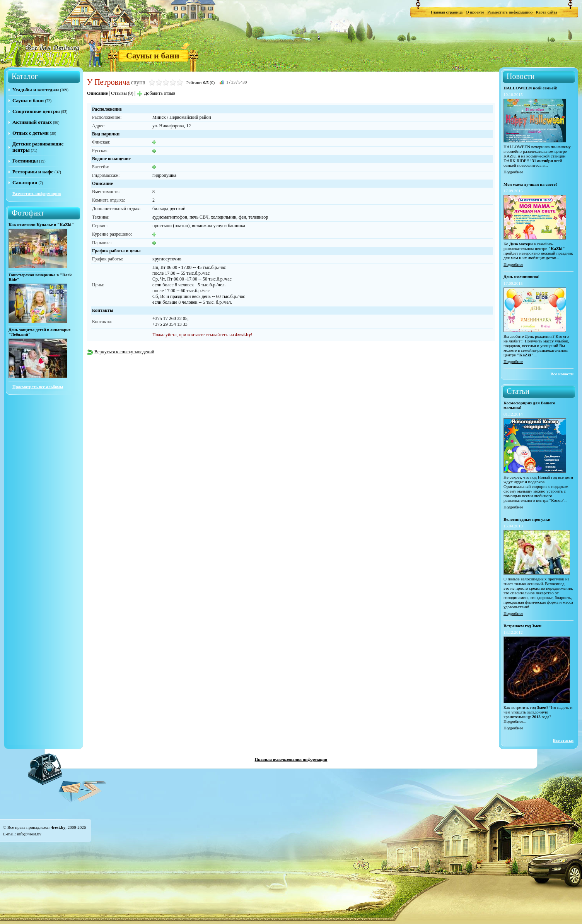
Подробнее (513, 172)
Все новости (562, 374)
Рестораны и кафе (33, 172)
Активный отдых (32, 122)
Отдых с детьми (31, 133)
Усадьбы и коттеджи (36, 90)
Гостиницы (25, 161)
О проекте (475, 12)
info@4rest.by (29, 834)
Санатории (25, 182)
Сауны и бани (153, 56)
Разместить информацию (510, 12)
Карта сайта (546, 12)
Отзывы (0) (122, 93)
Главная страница (447, 12)
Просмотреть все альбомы (38, 387)
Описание (97, 93)
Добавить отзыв (156, 93)
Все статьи (563, 740)
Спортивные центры (36, 111)
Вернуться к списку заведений (121, 352)
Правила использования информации (291, 759)
